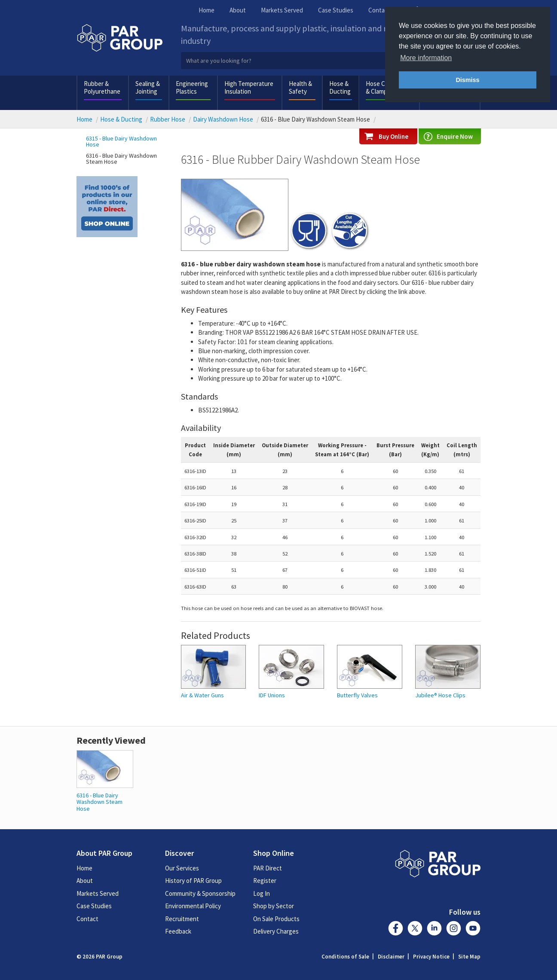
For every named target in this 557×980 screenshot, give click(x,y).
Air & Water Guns (202, 695)
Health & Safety (300, 87)
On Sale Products (276, 919)
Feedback (178, 931)
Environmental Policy (193, 906)
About (238, 10)
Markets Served (282, 10)
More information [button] (426, 58)
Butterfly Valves (357, 695)
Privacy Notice (431, 957)
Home (207, 10)
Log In (262, 893)
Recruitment (182, 919)
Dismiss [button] (467, 80)
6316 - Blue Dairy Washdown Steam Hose (121, 159)
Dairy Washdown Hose (223, 119)
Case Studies (336, 10)
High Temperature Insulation (249, 87)
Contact (379, 10)
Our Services (182, 868)
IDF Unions (272, 695)
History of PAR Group (193, 881)
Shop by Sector (274, 906)
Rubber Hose (168, 119)
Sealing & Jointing (148, 87)
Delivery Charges (276, 931)
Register (265, 881)
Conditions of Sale (345, 957)
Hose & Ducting (340, 87)
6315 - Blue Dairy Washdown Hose (121, 141)
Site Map (469, 957)
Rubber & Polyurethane (102, 87)
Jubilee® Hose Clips (440, 695)
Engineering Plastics (192, 87)
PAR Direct (268, 868)
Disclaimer (391, 957)
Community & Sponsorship (200, 893)
